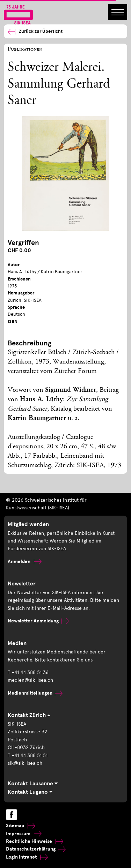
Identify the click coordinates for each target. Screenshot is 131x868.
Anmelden (25, 562)
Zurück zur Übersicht (35, 32)
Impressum (24, 834)
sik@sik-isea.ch (25, 763)
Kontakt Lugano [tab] (30, 792)
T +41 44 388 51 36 (28, 672)
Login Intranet (27, 857)
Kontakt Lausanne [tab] (33, 784)
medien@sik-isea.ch (30, 680)
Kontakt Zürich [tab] (29, 715)
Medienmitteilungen (35, 693)
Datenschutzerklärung (36, 849)
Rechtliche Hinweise (35, 841)
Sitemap (21, 826)
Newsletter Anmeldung (38, 621)
